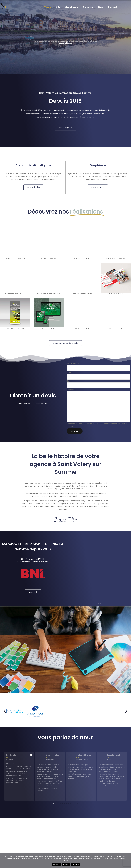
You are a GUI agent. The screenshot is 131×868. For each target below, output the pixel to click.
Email (98, 375)
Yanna (48, 7)
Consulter (76, 865)
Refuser (66, 865)
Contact (113, 7)
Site (58, 7)
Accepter (56, 865)
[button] (96, 543)
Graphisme (72, 7)
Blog (101, 7)
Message (98, 405)
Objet (98, 384)
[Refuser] (128, 861)
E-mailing (88, 7)
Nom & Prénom (98, 367)
